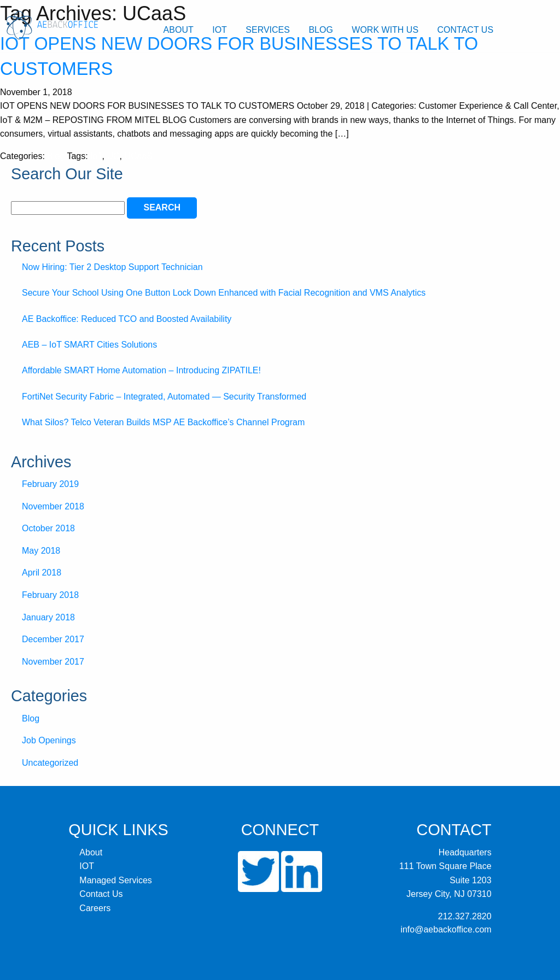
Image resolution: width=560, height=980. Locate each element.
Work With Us (385, 30)
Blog (320, 30)
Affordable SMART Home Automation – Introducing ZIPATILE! (141, 370)
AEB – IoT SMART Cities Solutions (89, 345)
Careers (95, 908)
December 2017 (53, 639)
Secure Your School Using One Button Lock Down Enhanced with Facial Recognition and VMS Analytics (224, 293)
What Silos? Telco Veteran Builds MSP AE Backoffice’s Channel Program (163, 422)
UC (113, 156)
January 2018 (48, 617)
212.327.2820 (465, 916)
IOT (220, 30)
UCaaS (138, 156)
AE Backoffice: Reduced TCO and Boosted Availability (127, 319)
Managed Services (116, 880)
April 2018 (42, 573)
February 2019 (50, 484)
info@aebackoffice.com (446, 929)
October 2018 (48, 528)
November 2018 (53, 506)
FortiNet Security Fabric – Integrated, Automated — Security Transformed (164, 397)
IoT (96, 156)
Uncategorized (50, 763)
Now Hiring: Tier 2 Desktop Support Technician (112, 267)
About (179, 30)
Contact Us (466, 30)
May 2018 (41, 551)
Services (268, 30)
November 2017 (53, 662)
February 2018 (50, 595)
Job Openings (49, 740)
